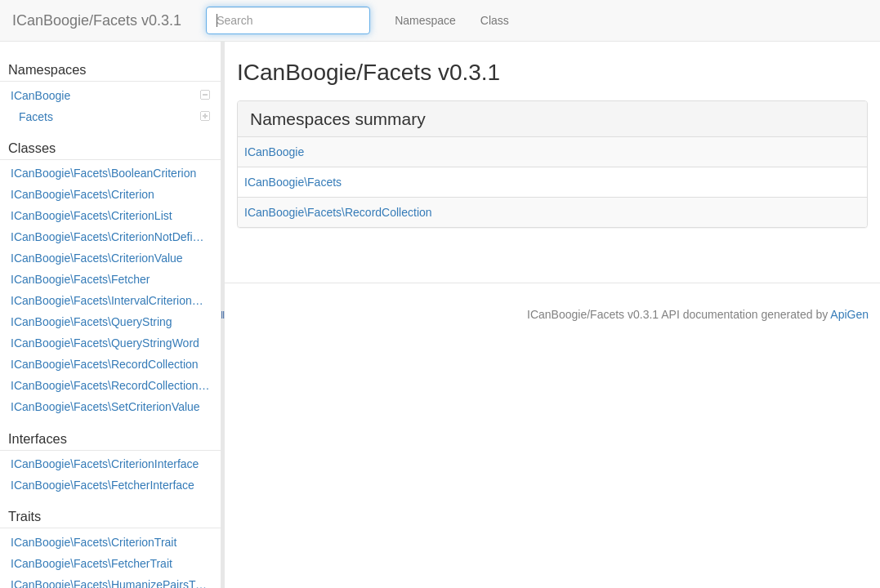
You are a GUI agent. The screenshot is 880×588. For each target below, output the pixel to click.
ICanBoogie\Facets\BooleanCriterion (103, 173)
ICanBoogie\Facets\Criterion (83, 194)
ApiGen (849, 314)
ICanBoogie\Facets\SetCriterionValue (105, 407)
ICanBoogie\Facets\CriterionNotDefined (111, 237)
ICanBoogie (110, 96)
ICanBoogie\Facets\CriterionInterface (105, 464)
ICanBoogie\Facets (293, 182)
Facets (114, 117)
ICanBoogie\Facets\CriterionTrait (94, 542)
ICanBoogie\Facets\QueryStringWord (105, 343)
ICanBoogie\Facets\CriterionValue (97, 258)
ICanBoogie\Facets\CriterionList (92, 216)
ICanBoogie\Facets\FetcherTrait (92, 563)
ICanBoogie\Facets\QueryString (92, 322)
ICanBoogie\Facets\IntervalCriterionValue (112, 301)
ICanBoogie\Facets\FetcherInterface (103, 485)
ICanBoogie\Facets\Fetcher (80, 279)
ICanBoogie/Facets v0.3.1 (97, 20)
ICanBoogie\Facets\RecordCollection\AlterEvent (112, 385)
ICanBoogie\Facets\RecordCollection (105, 364)
